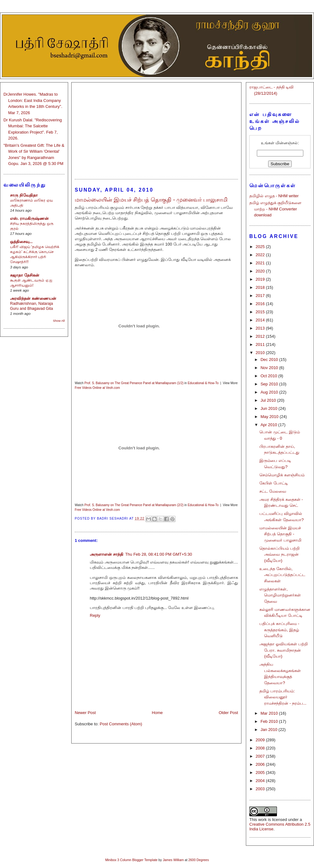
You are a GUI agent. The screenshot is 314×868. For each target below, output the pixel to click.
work (262, 820)
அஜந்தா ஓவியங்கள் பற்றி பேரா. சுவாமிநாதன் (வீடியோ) (283, 650)
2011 (261, 344)
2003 (261, 789)
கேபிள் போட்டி (274, 483)
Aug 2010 (270, 392)
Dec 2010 (270, 360)
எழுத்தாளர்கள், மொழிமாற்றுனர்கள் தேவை (280, 595)
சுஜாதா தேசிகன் (25, 275)
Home (157, 713)
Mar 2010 (270, 713)
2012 (261, 336)
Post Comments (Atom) (121, 724)
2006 (261, 764)
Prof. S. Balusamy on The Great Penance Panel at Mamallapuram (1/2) (134, 383)
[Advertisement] (157, 128)
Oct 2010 (269, 376)
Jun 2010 (270, 408)
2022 (261, 255)
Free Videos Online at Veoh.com (97, 388)
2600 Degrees (199, 860)
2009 (261, 740)
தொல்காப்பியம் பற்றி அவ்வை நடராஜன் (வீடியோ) (279, 554)
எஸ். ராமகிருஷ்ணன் (29, 218)
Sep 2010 (270, 384)
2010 (261, 353)
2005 (261, 773)
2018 (261, 287)
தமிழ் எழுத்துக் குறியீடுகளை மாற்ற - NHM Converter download (275, 209)
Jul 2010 (269, 400)
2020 (261, 271)
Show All (59, 321)
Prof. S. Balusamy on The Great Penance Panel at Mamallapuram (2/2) (134, 505)
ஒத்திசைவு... (21, 242)
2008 (261, 748)
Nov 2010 (270, 368)
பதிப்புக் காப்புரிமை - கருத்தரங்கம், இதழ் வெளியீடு (279, 630)
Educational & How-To (203, 383)
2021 (261, 263)
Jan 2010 (270, 730)
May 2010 (270, 417)
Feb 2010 (270, 721)
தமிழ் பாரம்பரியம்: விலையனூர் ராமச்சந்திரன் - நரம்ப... (283, 697)
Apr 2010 (269, 425)
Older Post (228, 713)
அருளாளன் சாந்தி (107, 554)
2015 (261, 312)
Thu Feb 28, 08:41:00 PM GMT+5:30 (159, 554)
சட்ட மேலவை (273, 491)
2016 (261, 304)
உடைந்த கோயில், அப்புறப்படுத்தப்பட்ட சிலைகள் (282, 575)
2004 (261, 781)
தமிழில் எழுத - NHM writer (274, 196)
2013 (261, 328)
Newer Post (85, 713)
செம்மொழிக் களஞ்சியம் (282, 475)
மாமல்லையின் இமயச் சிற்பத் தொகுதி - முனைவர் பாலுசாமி (280, 534)
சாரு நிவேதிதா (24, 195)
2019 (261, 279)
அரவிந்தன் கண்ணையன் (33, 298)
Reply (95, 615)
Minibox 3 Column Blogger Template (131, 860)
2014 (261, 320)
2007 (261, 756)
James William (173, 860)
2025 (261, 247)
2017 (261, 296)
